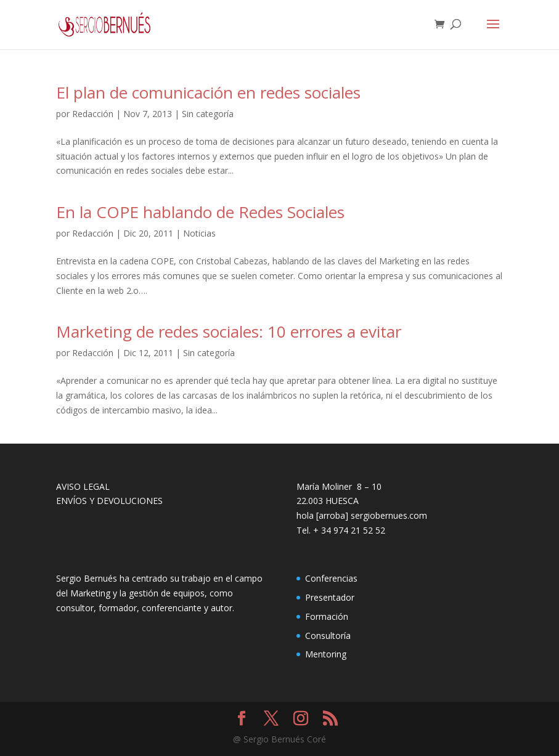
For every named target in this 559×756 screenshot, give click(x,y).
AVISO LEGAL (83, 486)
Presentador (330, 597)
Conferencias (331, 578)
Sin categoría (208, 114)
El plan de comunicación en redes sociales (208, 92)
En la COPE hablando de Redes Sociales (200, 212)
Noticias (199, 233)
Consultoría (328, 636)
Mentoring (326, 654)
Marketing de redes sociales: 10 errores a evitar (229, 331)
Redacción (93, 114)
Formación (327, 616)
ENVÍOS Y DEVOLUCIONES (109, 501)
